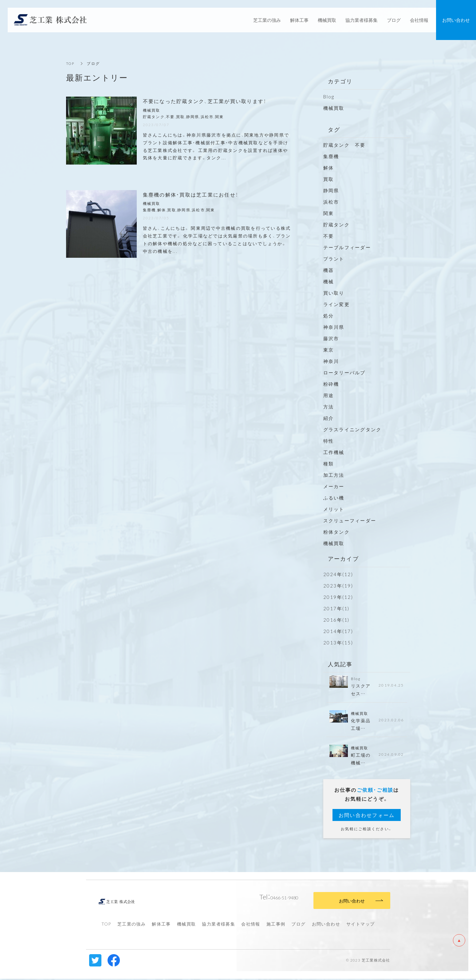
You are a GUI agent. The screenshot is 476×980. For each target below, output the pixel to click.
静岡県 (331, 190)
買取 (329, 179)
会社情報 (251, 925)
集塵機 (331, 156)
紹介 (329, 418)
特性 (329, 441)
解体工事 (161, 925)
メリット (334, 509)
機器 (329, 270)
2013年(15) (338, 643)
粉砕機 (331, 384)
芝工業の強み (132, 925)
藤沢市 (331, 338)
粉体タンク (336, 532)
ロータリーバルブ (344, 372)
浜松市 (331, 202)
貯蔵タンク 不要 (347, 145)
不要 (329, 236)
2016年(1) (336, 620)
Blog (329, 97)
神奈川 (331, 361)
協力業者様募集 (218, 925)
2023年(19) (338, 586)
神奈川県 (334, 327)
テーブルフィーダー (347, 247)
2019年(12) (338, 597)
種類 (329, 464)
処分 (329, 316)
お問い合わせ (326, 925)
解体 (329, 168)
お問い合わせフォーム (367, 816)
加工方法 (334, 475)
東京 (329, 350)
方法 (329, 407)
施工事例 (276, 925)
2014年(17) (338, 631)
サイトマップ (360, 925)
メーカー (334, 486)
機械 (329, 281)
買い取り (334, 293)
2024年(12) (338, 574)
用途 (329, 395)
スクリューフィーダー (350, 520)
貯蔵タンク (336, 225)
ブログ (298, 925)
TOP (71, 63)
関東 (329, 213)
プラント (334, 259)
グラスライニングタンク (352, 429)
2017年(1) (336, 608)
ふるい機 (334, 498)
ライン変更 (336, 304)
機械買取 (334, 108)
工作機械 (334, 452)
